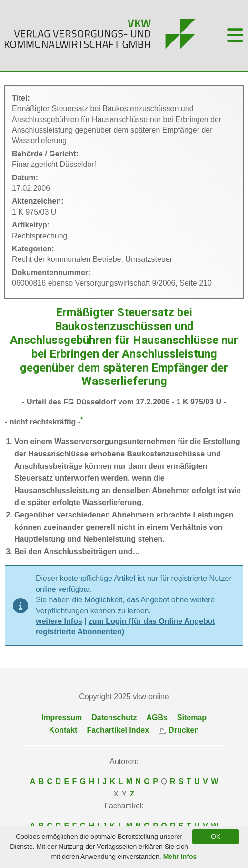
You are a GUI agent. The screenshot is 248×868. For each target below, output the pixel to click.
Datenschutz (114, 718)
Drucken (179, 730)
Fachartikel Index (118, 730)
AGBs (157, 718)
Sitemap (192, 718)
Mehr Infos (180, 857)
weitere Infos (59, 621)
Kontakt (63, 730)
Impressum (62, 718)
